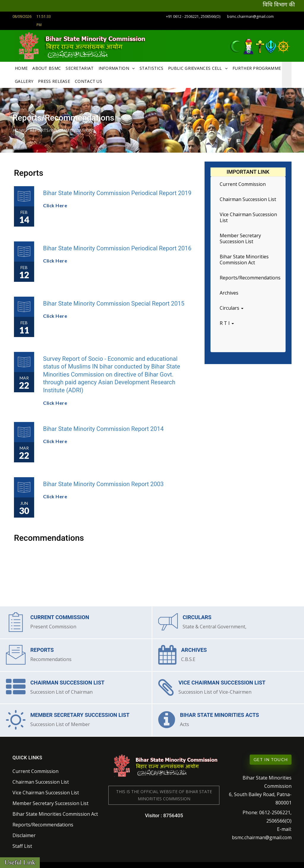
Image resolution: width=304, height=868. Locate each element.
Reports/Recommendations (250, 276)
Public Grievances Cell (195, 67)
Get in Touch (271, 756)
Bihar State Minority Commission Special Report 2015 (114, 302)
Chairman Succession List (248, 198)
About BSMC (47, 67)
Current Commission (243, 183)
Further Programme (257, 67)
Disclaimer (24, 832)
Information (114, 67)
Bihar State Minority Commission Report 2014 (103, 427)
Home (21, 67)
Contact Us (88, 80)
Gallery (24, 80)
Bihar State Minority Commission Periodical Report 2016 (117, 247)
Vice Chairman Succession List (248, 216)
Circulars (232, 307)
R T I (227, 322)
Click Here (55, 204)
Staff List (22, 842)
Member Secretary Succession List (240, 237)
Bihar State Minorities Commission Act (244, 258)
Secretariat (80, 67)
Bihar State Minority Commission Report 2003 (103, 483)
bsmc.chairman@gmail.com (250, 16)
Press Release (54, 80)
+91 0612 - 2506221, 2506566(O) (194, 16)
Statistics (151, 67)
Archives (229, 292)
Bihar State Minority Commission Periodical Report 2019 (117, 192)
